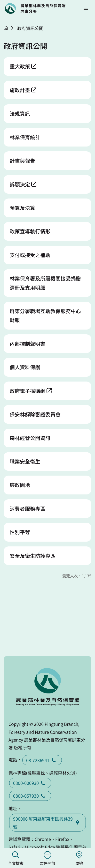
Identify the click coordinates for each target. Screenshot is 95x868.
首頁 (6, 28)
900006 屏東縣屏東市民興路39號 (47, 823)
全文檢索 (16, 859)
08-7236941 (42, 760)
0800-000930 (30, 783)
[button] (86, 10)
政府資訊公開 (30, 28)
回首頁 (35, 8)
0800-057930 (30, 796)
